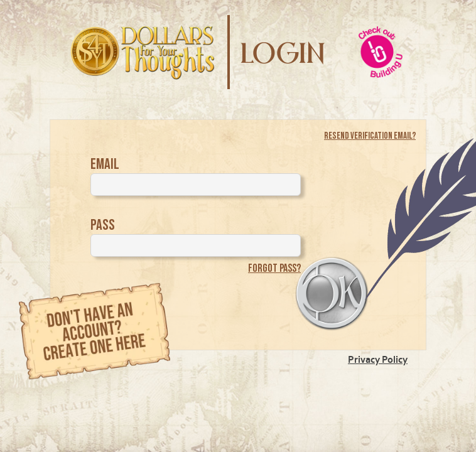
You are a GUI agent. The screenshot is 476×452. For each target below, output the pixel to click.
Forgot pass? (274, 268)
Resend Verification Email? (370, 136)
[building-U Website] (381, 52)
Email (105, 164)
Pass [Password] (103, 225)
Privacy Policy (378, 359)
